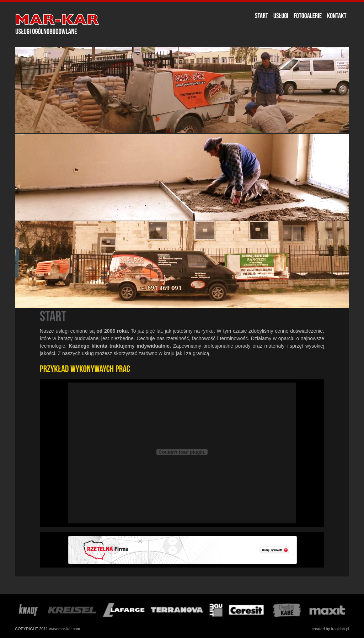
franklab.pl (340, 629)
